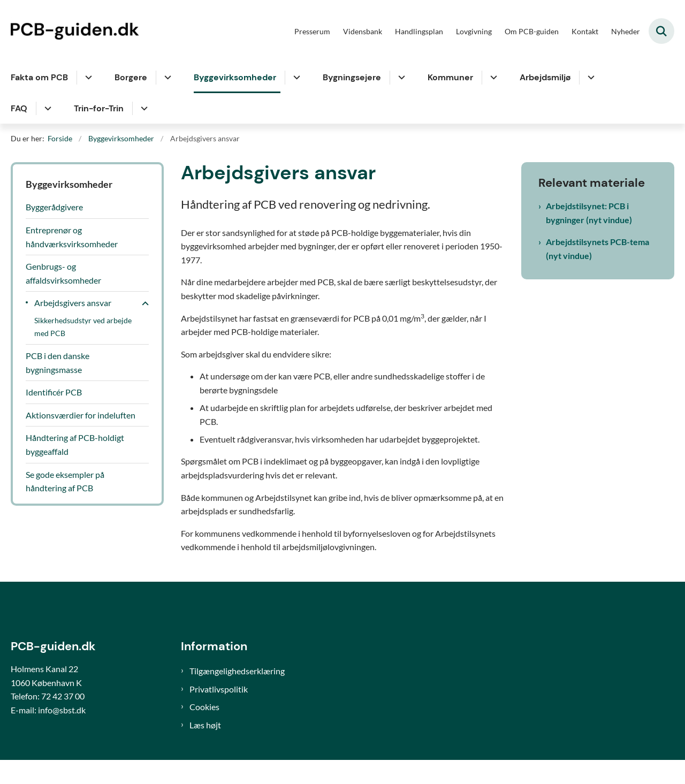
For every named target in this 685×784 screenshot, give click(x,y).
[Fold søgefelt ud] (661, 31)
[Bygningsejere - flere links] (400, 78)
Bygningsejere (352, 77)
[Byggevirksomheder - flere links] (295, 78)
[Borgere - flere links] (166, 78)
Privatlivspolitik (219, 713)
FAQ (19, 108)
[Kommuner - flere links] (492, 78)
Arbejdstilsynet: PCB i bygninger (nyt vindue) (589, 213)
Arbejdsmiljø (545, 77)
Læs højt (205, 749)
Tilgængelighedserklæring (237, 695)
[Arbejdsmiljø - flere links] (589, 78)
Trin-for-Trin (99, 108)
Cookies (204, 731)
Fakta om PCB (39, 77)
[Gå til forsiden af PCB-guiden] (78, 31)
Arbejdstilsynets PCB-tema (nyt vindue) (598, 249)
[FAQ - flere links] (46, 109)
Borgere (131, 77)
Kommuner (450, 77)
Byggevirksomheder (235, 77)
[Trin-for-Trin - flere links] (143, 109)
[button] (143, 303)
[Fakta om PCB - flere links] (87, 78)
